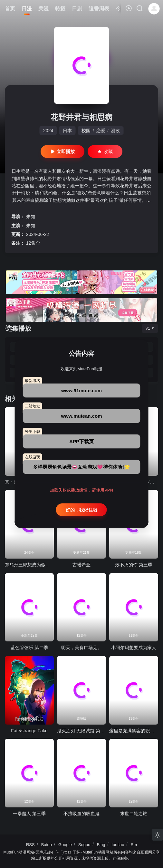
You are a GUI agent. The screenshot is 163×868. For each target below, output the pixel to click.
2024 (48, 131)
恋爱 (101, 131)
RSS (30, 845)
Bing (101, 845)
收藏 (105, 151)
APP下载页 (81, 441)
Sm (134, 845)
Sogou (84, 845)
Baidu (47, 845)
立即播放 (62, 151)
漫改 (115, 131)
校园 (86, 131)
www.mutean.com (82, 416)
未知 (31, 217)
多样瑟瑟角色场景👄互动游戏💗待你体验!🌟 (81, 467)
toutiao (118, 845)
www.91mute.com (81, 390)
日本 (67, 131)
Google (65, 845)
